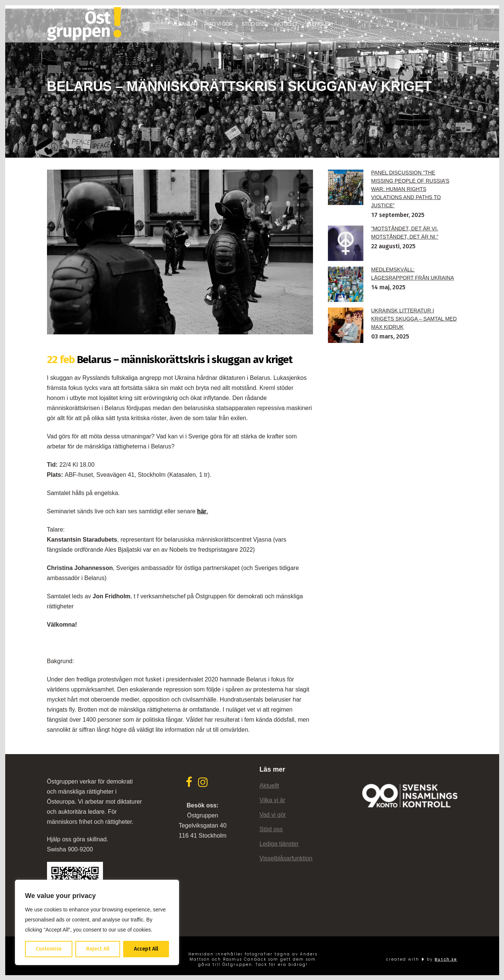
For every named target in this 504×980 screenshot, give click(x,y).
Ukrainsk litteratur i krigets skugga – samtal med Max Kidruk (414, 315)
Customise (49, 949)
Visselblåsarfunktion (286, 855)
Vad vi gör (273, 811)
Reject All (98, 949)
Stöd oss (271, 825)
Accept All (146, 949)
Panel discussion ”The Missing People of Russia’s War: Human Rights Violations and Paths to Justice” (410, 185)
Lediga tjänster (279, 840)
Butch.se (446, 956)
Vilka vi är (273, 796)
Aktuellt (269, 782)
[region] (97, 922)
